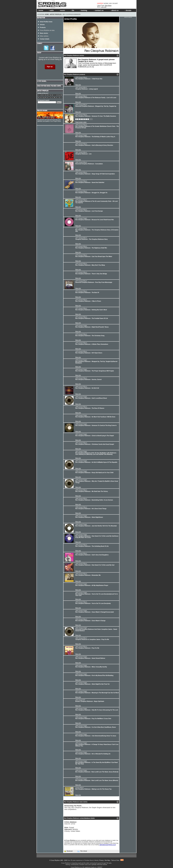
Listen (85, 122)
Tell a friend (82, 851)
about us (114, 10)
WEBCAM (107, 3)
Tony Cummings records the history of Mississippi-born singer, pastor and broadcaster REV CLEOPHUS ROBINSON (90, 63)
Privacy (101, 860)
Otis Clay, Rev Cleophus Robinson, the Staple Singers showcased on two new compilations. (90, 808)
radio (51, 10)
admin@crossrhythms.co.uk (108, 845)
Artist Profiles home (46, 22)
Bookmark (68, 851)
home (40, 10)
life (72, 10)
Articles (42, 25)
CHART (115, 3)
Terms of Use (115, 860)
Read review (79, 122)
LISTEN (100, 3)
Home (47, 14)
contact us (99, 10)
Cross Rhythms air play (47, 30)
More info (78, 85)
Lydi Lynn (104, 7)
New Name (108, 6)
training (83, 10)
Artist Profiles (56, 14)
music (62, 10)
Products (43, 27)
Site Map (107, 860)
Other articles (44, 36)
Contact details (45, 39)
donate (128, 10)
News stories (44, 33)
